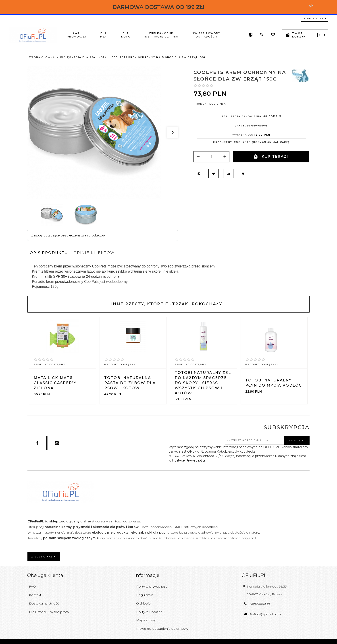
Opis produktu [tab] (49, 253)
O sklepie (143, 603)
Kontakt (35, 595)
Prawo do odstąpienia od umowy (162, 629)
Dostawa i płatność (44, 603)
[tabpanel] (168, 277)
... (236, 34)
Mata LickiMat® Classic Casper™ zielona (55, 383)
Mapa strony (146, 620)
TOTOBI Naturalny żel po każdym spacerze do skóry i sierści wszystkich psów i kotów (203, 383)
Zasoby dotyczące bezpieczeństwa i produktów (68, 235)
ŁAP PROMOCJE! (77, 35)
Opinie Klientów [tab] (94, 253)
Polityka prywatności (152, 586)
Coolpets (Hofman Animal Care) (262, 142)
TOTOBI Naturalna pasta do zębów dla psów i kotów (130, 383)
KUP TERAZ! (271, 157)
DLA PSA (103, 35)
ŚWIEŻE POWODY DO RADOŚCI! (206, 35)
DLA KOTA (126, 35)
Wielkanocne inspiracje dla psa (161, 35)
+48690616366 (257, 604)
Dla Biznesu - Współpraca (49, 612)
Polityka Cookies (149, 612)
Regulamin (145, 595)
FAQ (32, 586)
